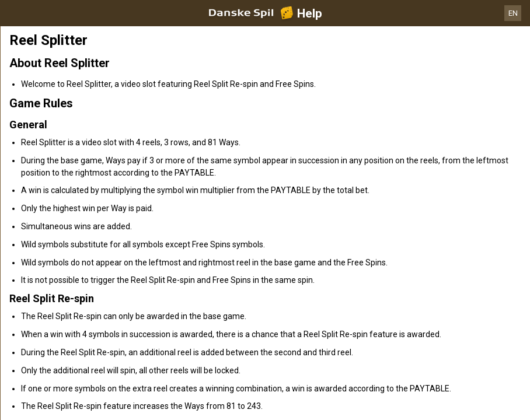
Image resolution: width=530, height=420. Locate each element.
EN (513, 13)
